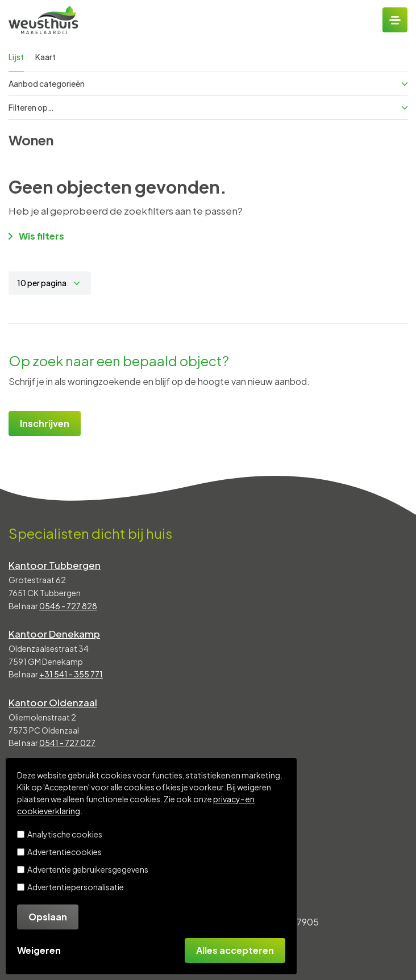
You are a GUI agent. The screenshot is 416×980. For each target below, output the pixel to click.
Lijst (16, 57)
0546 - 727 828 (68, 606)
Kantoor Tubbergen (55, 565)
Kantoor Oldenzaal (53, 702)
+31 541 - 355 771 (71, 674)
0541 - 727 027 (67, 743)
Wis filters (36, 236)
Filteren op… (208, 107)
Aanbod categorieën (208, 83)
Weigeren (39, 950)
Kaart (45, 57)
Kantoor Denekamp (54, 634)
